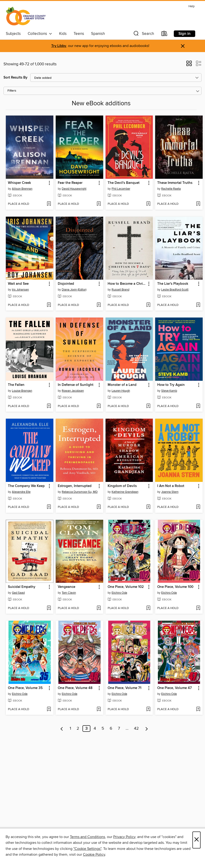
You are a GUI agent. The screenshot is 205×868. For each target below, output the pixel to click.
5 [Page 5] (103, 729)
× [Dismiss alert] (183, 46)
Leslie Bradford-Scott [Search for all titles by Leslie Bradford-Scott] (175, 290)
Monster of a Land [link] (122, 385)
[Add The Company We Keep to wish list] (49, 507)
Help (191, 6)
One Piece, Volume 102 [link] (126, 587)
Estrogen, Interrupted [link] (75, 486)
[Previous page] (62, 729)
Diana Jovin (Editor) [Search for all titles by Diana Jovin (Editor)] (74, 290)
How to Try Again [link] (171, 385)
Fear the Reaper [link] (70, 183)
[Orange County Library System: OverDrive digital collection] (26, 16)
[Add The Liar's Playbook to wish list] (198, 305)
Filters (12, 91)
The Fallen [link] (16, 385)
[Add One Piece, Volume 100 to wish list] (198, 608)
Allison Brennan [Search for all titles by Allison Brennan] (22, 189)
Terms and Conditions (87, 837)
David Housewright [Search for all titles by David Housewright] (74, 189)
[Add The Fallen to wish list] (49, 406)
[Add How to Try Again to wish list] (198, 406)
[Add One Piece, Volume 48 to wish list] (99, 709)
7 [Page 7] (119, 729)
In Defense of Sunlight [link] (76, 385)
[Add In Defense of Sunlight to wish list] (99, 406)
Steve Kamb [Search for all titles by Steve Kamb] (169, 391)
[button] (143, 35)
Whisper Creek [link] (19, 183)
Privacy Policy (124, 837)
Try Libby (59, 46)
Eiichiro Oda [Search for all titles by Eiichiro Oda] (119, 593)
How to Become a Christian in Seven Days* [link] (127, 284)
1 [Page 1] (70, 729)
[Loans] (164, 35)
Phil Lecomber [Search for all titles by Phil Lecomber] (121, 189)
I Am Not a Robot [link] (171, 486)
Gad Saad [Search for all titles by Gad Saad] (18, 593)
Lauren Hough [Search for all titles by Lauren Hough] (121, 391)
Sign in (184, 34)
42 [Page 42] (136, 729)
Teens (79, 34)
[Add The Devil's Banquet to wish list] (148, 204)
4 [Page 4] (95, 729)
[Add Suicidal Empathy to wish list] (49, 608)
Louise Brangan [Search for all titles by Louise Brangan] (22, 391)
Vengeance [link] (67, 587)
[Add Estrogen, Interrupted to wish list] (99, 507)
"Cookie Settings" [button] (87, 849)
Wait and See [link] (18, 284)
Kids (63, 34)
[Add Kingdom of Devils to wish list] (148, 507)
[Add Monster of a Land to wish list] (148, 406)
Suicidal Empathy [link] (22, 587)
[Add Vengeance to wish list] (99, 608)
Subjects (13, 34)
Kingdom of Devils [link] (122, 486)
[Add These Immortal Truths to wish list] (198, 204)
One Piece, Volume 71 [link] (125, 688)
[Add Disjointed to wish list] (99, 305)
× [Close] (196, 840)
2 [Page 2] (78, 729)
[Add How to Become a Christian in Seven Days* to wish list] (148, 305)
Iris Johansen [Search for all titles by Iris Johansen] (20, 290)
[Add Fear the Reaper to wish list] (99, 204)
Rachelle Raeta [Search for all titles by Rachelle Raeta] (171, 189)
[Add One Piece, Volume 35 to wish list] (49, 709)
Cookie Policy (94, 855)
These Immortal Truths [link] (175, 183)
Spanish (98, 34)
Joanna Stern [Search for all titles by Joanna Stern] (170, 492)
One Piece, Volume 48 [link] (75, 688)
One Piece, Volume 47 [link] (174, 688)
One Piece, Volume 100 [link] (175, 587)
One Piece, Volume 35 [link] (25, 688)
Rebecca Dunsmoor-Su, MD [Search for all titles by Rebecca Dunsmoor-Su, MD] (80, 492)
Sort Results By (15, 78)
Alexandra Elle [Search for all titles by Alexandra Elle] (21, 492)
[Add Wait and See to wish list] (49, 305)
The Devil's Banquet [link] (124, 183)
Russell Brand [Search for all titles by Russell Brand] (120, 290)
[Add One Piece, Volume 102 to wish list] (148, 608)
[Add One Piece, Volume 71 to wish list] (148, 709)
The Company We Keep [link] (26, 486)
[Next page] (147, 729)
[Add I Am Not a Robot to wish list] (198, 507)
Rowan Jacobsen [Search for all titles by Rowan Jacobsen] (73, 391)
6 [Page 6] (111, 729)
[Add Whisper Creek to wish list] (49, 204)
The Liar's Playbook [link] (173, 284)
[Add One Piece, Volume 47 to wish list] (198, 709)
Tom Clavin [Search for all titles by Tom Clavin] (69, 593)
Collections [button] (40, 34)
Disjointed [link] (66, 284)
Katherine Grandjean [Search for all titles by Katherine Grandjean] (125, 492)
